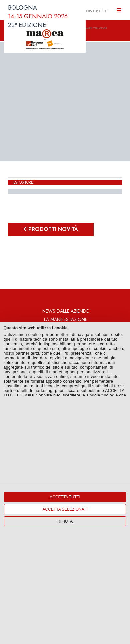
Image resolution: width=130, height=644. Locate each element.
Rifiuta (65, 521)
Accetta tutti (65, 497)
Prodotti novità (51, 229)
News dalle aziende (65, 311)
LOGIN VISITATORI (95, 27)
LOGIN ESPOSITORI (96, 11)
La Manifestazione (66, 319)
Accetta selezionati (65, 509)
